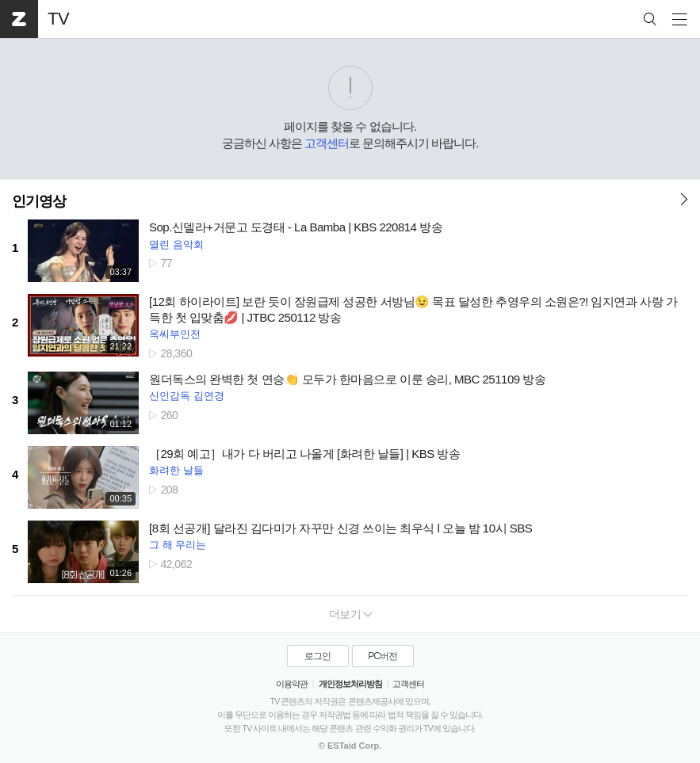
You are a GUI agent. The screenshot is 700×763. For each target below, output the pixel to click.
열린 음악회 (176, 244)
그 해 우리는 (178, 545)
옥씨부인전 (175, 334)
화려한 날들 (176, 470)
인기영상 (39, 201)
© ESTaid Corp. (350, 746)
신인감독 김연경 (187, 396)
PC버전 (383, 656)
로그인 (317, 656)
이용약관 (292, 684)
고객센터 (327, 143)
